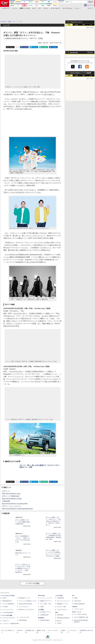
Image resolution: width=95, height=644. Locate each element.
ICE (73, 596)
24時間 (76, 25)
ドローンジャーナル (8, 610)
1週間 (84, 25)
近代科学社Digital (45, 620)
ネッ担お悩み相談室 (8, 612)
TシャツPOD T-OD (46, 604)
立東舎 (42, 607)
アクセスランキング (76, 22)
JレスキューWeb (62, 607)
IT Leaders (5, 607)
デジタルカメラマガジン (9, 618)
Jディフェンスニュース (63, 601)
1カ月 (91, 25)
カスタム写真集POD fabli (81, 617)
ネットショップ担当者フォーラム (28, 601)
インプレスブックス (24, 617)
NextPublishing (23, 620)
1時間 (69, 25)
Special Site (74, 53)
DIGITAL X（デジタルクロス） (27, 610)
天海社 (76, 598)
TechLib (59, 623)
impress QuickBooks (79, 604)
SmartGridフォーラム (24, 598)
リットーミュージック (46, 598)
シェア (26, 47)
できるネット (6, 621)
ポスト (11, 47)
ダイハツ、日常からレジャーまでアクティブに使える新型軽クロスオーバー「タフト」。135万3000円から (23, 568)
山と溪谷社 (41, 610)
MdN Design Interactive (63, 618)
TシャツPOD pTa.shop (80, 614)
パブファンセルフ (79, 609)
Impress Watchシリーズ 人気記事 (81, 73)
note (45, 47)
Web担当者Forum (7, 601)
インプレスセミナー (24, 607)
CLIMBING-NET (44, 615)
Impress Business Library (25, 604)
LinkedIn (55, 47)
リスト (17, 47)
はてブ (35, 47)
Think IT (5, 598)
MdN (57, 612)
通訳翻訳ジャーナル (62, 604)
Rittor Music (42, 596)
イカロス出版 (59, 596)
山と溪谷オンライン (45, 612)
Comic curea (77, 601)
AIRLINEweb (61, 598)
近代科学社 (41, 618)
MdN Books (60, 615)
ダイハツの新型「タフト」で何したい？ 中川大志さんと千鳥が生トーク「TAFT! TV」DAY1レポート (53, 521)
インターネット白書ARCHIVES (11, 624)
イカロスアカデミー (62, 610)
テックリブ (58, 621)
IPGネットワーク (77, 612)
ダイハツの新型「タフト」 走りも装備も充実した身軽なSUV (23, 522)
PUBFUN (75, 607)
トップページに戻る (32, 583)
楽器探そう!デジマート (46, 601)
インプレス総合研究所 (8, 604)
